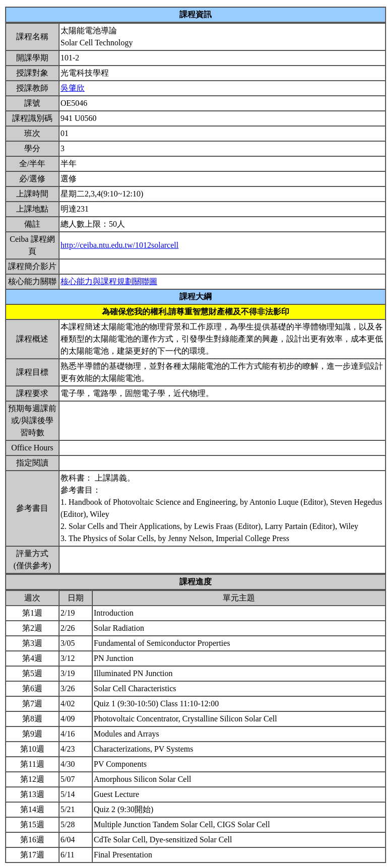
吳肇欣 (73, 88)
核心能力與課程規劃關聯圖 (109, 281)
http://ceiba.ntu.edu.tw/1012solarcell (119, 245)
